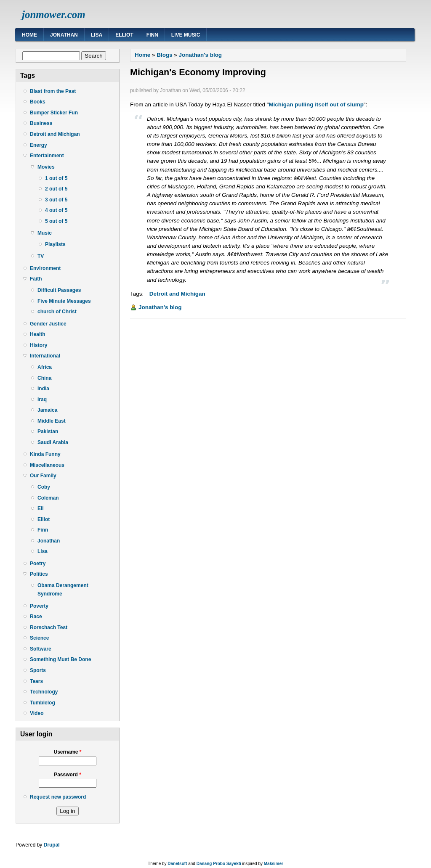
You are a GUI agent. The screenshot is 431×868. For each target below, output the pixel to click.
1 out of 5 (56, 178)
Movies (46, 167)
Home (29, 35)
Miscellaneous (47, 465)
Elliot (124, 35)
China (44, 378)
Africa (45, 367)
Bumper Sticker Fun (54, 113)
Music (45, 233)
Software (41, 649)
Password (68, 775)
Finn (152, 35)
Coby (44, 487)
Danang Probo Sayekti (219, 864)
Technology (44, 692)
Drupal (52, 845)
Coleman (48, 498)
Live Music (186, 35)
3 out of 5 (56, 200)
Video (37, 713)
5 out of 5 (56, 221)
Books (38, 102)
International (45, 356)
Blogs (164, 55)
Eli (41, 508)
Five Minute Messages (64, 301)
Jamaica (47, 410)
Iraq (42, 400)
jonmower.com (54, 15)
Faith (36, 279)
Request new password (58, 797)
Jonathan (64, 35)
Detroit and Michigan (55, 134)
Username (67, 752)
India (43, 389)
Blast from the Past (53, 91)
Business (41, 123)
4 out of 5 (56, 210)
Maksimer (274, 864)
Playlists (55, 244)
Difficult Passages (59, 290)
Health (38, 334)
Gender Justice (48, 324)
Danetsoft (177, 864)
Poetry (38, 564)
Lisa (97, 35)
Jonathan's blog (201, 55)
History (39, 345)
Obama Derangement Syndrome (63, 590)
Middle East (52, 421)
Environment (45, 268)
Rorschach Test (49, 627)
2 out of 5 (56, 189)
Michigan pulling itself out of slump (316, 105)
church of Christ (57, 312)
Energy (39, 145)
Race (36, 617)
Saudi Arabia (53, 442)
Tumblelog (43, 703)
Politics (39, 574)
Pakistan (48, 431)
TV (41, 256)
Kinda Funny (45, 454)
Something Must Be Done (60, 659)
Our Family (43, 476)
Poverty (39, 606)
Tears (36, 681)
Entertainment (47, 156)
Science (39, 638)
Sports (38, 670)
